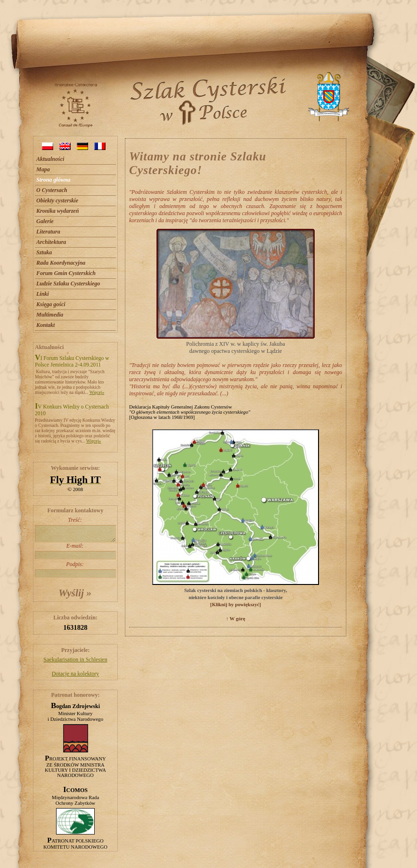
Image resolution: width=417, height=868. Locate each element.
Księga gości (51, 304)
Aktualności (50, 159)
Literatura (48, 232)
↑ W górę (235, 619)
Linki (43, 294)
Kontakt (45, 325)
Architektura (51, 242)
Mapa (43, 169)
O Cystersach (52, 190)
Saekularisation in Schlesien (75, 659)
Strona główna (53, 180)
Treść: (75, 530)
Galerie (45, 221)
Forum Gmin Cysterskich (66, 273)
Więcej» (97, 392)
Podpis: (75, 569)
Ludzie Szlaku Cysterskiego (68, 284)
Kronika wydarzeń (57, 211)
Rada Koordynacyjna (61, 263)
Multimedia (50, 315)
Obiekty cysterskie (57, 200)
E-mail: (75, 551)
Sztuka (44, 252)
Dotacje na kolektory (76, 674)
